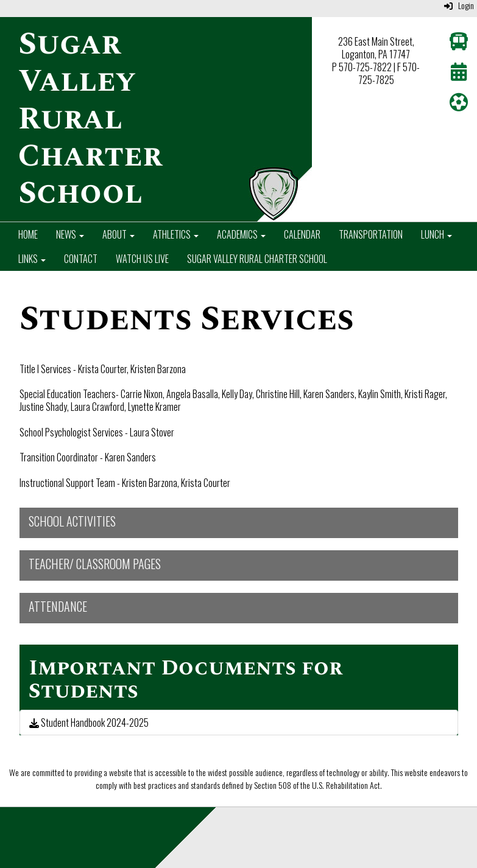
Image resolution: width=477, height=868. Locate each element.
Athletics (176, 234)
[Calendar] (459, 74)
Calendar (302, 234)
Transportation (371, 234)
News (70, 234)
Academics (241, 234)
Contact (81, 259)
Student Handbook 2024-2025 (89, 723)
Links (32, 259)
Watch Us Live (142, 259)
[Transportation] (459, 44)
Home (28, 234)
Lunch (436, 234)
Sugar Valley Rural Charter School (257, 259)
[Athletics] (459, 105)
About (118, 234)
